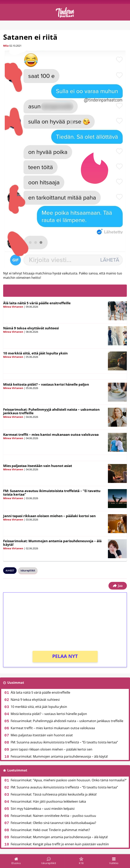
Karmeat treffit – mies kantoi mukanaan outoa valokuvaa (51, 434)
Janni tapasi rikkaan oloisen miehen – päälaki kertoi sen (49, 516)
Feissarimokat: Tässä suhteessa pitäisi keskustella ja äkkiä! (54, 794)
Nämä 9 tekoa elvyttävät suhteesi (31, 328)
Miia (6, 46)
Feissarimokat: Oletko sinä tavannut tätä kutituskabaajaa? (53, 823)
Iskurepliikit (28, 570)
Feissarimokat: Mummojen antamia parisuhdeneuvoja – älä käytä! (52, 543)
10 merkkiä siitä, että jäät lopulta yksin (35, 353)
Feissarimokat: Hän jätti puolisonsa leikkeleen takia (48, 801)
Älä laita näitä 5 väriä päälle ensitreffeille (37, 303)
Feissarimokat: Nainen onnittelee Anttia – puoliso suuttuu (53, 816)
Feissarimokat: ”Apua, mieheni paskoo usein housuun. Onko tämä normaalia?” (69, 780)
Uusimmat (16, 683)
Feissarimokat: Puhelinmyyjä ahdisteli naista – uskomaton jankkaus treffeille (51, 411)
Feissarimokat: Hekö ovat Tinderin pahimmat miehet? (50, 830)
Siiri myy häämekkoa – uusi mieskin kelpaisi (43, 809)
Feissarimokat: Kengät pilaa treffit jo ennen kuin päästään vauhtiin (60, 844)
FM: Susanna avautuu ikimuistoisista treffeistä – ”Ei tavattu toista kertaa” (52, 493)
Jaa (118, 586)
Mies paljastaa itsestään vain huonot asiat (38, 466)
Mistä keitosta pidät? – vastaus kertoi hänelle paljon (46, 384)
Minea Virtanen (13, 307)
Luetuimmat (17, 770)
